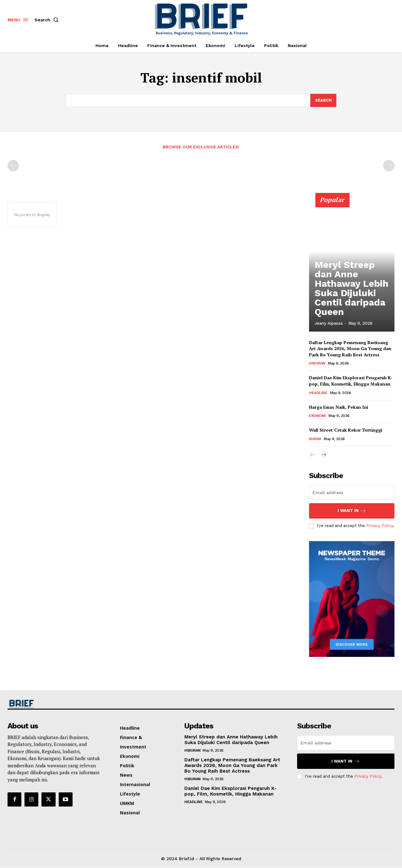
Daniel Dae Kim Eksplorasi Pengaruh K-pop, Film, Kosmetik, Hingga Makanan (351, 381)
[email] (352, 493)
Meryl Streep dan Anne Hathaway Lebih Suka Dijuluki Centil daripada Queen (350, 304)
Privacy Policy (380, 526)
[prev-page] (13, 166)
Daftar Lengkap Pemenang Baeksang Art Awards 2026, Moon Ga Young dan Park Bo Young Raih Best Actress (350, 349)
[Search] (323, 100)
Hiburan (317, 364)
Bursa (315, 439)
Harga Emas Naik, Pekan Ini (339, 407)
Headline (318, 393)
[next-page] (323, 455)
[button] (48, 20)
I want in (352, 511)
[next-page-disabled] (389, 166)
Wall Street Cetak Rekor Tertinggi (346, 430)
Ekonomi (318, 416)
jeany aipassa (329, 324)
